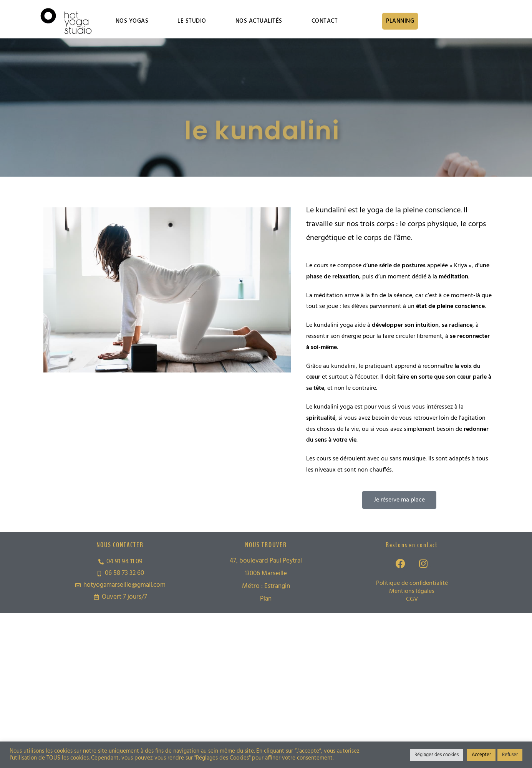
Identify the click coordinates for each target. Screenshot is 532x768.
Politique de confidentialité (412, 583)
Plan (266, 599)
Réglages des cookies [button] (437, 755)
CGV (412, 599)
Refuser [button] (510, 755)
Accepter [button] (481, 755)
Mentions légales (412, 591)
